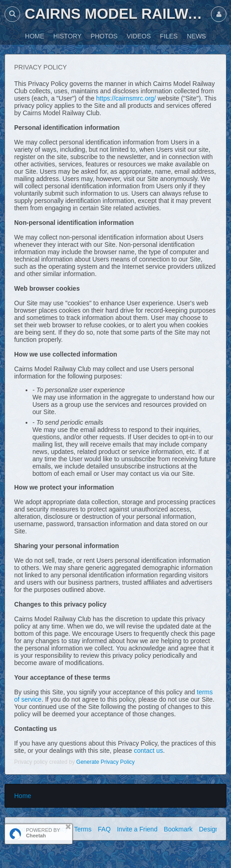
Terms (83, 829)
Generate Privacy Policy (105, 762)
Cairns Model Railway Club (115, 14)
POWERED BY (43, 833)
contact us (148, 751)
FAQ (104, 829)
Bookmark (178, 829)
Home (23, 796)
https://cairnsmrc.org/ (126, 98)
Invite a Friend (137, 829)
